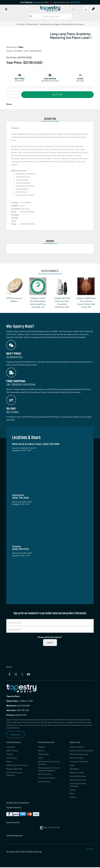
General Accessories (78, 780)
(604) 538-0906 (18, 706)
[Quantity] (14, 95)
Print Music (21, 24)
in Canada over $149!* (35, 2)
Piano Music (32, 24)
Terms (41, 758)
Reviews (73, 798)
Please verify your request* (50, 637)
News (72, 794)
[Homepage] (50, 9)
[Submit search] (31, 16)
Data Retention (44, 782)
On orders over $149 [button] (50, 81)
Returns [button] (80, 81)
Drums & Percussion (78, 777)
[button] (20, 79)
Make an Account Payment (17, 765)
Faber (21, 47)
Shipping (42, 747)
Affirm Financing (45, 775)
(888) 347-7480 (27, 701)
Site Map (90, 850)
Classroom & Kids (77, 773)
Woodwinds (75, 769)
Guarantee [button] (20, 81)
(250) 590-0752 (17, 715)
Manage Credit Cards (15, 769)
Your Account (12, 758)
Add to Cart (57, 95)
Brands (73, 790)
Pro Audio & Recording (79, 762)
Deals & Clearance (77, 747)
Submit (50, 643)
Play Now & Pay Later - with (67, 2)
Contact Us (15, 735)
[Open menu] (6, 9)
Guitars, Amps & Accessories (82, 751)
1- (20, 701)
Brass (72, 765)
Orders (9, 762)
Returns (41, 751)
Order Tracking (12, 751)
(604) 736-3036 (18, 710)
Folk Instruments (77, 758)
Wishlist (10, 754)
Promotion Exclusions (47, 778)
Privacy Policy (44, 754)
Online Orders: (13, 701)
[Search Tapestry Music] (50, 16)
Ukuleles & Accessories (79, 754)
